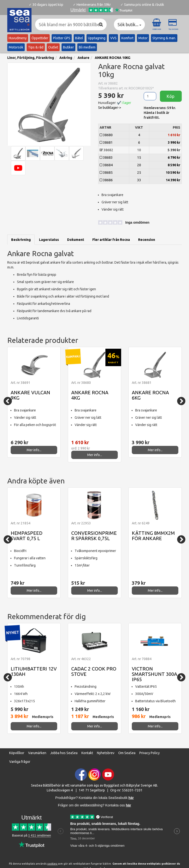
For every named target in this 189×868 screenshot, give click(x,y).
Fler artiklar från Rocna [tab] (111, 240)
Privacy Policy (150, 753)
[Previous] (8, 401)
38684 (106, 165)
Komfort (127, 38)
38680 (106, 135)
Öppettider (40, 38)
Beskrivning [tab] (21, 240)
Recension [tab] (147, 240)
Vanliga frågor (20, 762)
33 (139, 180)
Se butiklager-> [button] (110, 108)
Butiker (68, 47)
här (128, 805)
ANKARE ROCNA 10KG (113, 58)
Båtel (79, 38)
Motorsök (16, 47)
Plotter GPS (62, 38)
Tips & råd (36, 47)
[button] (120, 223)
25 (139, 173)
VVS (113, 38)
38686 (106, 180)
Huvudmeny (18, 38)
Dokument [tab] (76, 240)
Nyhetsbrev (106, 753)
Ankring (66, 58)
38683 (106, 158)
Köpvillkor (17, 753)
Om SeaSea (127, 753)
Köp (171, 96)
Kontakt (87, 753)
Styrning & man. (164, 38)
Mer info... (34, 450)
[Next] (181, 401)
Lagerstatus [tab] (49, 240)
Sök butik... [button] (129, 24)
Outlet (53, 47)
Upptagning (97, 38)
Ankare (83, 58)
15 (139, 158)
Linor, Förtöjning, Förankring (31, 58)
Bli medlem (87, 47)
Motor (143, 38)
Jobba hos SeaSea (64, 753)
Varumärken (37, 753)
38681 (106, 142)
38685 (106, 173)
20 (139, 165)
